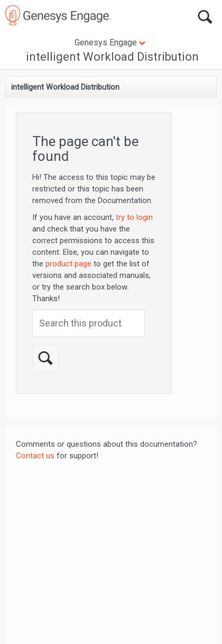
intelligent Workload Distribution (112, 57)
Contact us (35, 456)
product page (68, 264)
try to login (134, 217)
